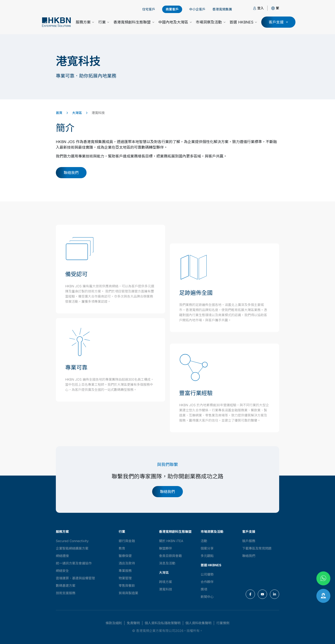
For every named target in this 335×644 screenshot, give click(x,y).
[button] (278, 8)
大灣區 (77, 113)
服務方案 (85, 22)
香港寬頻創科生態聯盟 (134, 22)
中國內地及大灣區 (175, 22)
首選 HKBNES (243, 22)
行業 (104, 22)
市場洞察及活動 (211, 22)
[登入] (255, 8)
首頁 (59, 113)
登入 (261, 8)
